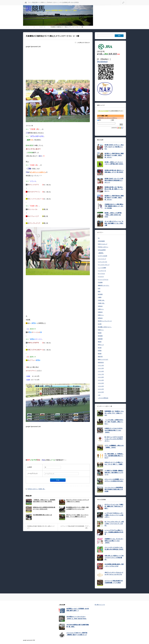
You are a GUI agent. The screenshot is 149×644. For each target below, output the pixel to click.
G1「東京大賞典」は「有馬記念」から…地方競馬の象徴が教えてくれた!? (114, 456)
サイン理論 (31, 2)
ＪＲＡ (60, 2)
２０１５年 (101, 368)
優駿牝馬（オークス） (104, 285)
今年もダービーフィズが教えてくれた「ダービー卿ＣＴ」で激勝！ (114, 463)
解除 (112, 120)
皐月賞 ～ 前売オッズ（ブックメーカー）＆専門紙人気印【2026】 (114, 163)
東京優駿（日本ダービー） (105, 327)
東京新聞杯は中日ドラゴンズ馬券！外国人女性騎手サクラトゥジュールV (77, 508)
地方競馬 (100, 294)
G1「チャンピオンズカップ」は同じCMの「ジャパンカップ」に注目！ (114, 524)
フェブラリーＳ (102, 271)
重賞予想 (100, 357)
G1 (99, 238)
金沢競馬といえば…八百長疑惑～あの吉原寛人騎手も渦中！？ (78, 610)
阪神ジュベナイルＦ (103, 359)
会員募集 (65, 2)
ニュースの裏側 (102, 268)
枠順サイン (101, 330)
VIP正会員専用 (102, 250)
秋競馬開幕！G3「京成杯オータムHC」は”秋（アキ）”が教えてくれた (114, 413)
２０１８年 (101, 377)
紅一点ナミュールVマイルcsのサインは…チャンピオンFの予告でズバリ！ (114, 439)
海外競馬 (100, 336)
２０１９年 (101, 380)
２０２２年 (101, 386)
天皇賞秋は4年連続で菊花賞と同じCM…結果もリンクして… (41, 527)
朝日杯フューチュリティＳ (105, 321)
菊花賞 (100, 354)
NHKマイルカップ (103, 244)
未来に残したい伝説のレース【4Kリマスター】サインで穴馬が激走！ (114, 558)
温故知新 (100, 339)
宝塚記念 (100, 312)
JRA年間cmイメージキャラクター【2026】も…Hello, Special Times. (76, 618)
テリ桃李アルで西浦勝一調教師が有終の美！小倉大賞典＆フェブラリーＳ (114, 472)
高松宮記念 (101, 362)
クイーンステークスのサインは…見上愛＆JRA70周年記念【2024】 (114, 548)
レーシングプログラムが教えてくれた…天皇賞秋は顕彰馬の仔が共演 (114, 532)
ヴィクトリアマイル (103, 280)
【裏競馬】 (101, 253)
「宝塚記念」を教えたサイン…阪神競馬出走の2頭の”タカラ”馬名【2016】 (44, 501)
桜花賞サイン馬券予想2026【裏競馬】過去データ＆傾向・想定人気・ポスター (114, 198)
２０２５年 (101, 392)
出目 (99, 288)
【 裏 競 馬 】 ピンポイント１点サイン (107, 118)
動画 (99, 291)
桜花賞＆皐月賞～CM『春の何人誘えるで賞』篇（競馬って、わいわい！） (114, 189)
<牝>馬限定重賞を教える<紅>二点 (42, 515)
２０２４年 (101, 389)
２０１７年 (101, 374)
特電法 (77, 2)
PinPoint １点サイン (53, 2)
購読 (99, 120)
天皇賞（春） (101, 300)
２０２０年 (101, 383)
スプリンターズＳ (103, 262)
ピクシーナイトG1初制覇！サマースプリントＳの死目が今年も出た (114, 480)
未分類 (100, 324)
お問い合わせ (71, 2)
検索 (126, 1)
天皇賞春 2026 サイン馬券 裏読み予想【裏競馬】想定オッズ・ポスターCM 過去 (114, 206)
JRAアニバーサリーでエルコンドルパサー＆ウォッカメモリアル (114, 573)
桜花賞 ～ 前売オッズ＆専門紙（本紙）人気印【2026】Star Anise (113, 215)
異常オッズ (101, 345)
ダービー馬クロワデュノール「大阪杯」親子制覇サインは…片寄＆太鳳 (114, 223)
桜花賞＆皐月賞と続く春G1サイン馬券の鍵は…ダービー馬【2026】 (114, 171)
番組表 (100, 342)
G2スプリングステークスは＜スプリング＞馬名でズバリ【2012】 (78, 501)
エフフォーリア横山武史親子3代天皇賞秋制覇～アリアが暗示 (114, 582)
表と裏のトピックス (100, 605)
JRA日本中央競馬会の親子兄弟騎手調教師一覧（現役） (78, 626)
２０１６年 (101, 371)
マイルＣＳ (101, 277)
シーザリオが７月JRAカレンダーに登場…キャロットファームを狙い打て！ (114, 515)
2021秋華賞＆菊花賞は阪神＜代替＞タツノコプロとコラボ (114, 565)
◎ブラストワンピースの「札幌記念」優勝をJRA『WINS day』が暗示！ (114, 506)
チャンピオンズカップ (104, 265)
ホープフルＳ (101, 274)
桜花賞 (100, 333)
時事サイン (44, 2)
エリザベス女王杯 (103, 256)
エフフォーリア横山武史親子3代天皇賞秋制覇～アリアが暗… (74, 527)
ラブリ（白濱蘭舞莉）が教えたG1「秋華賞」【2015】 (114, 446)
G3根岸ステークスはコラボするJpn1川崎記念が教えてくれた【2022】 (114, 430)
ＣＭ (99, 395)
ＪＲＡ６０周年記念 (103, 398)
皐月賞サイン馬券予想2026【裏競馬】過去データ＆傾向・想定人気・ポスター (114, 155)
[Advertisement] (58, 63)
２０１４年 (101, 365)
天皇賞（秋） (42, 489)
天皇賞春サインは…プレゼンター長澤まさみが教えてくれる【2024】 (114, 541)
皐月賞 (100, 348)
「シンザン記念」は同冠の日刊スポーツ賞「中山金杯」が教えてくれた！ (114, 422)
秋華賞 (100, 351)
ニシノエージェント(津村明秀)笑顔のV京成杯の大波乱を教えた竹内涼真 (114, 489)
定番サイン (38, 2)
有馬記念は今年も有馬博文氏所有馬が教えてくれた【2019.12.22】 (44, 508)
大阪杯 (100, 297)
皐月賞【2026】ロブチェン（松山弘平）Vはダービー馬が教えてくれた (114, 147)
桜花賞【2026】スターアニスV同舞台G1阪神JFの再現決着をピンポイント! (114, 180)
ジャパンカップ (102, 259)
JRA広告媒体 (101, 241)
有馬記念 (100, 318)
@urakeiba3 (102, 62)
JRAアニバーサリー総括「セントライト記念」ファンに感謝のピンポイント (77, 516)
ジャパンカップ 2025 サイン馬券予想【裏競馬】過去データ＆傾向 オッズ (77, 634)
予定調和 (100, 282)
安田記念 (100, 306)
